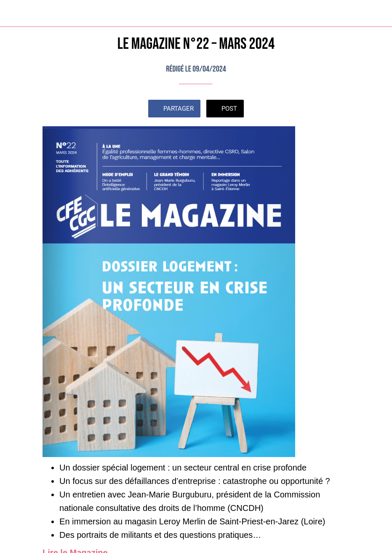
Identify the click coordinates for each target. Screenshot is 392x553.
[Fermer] (13, 13)
